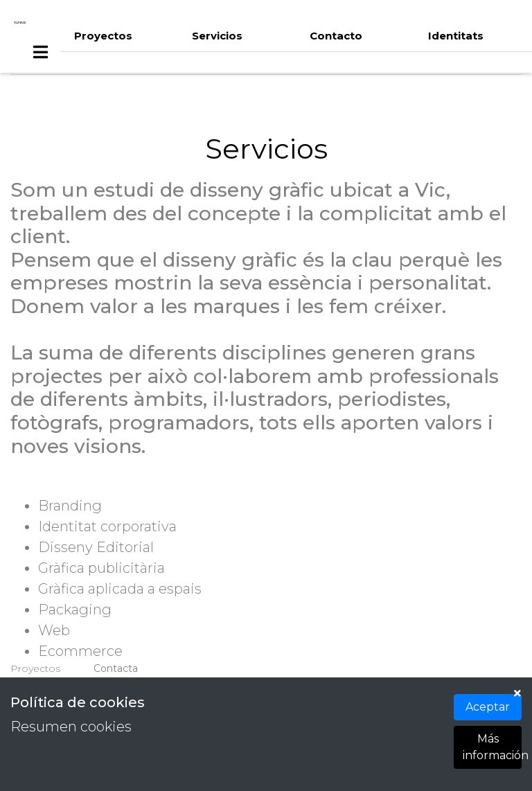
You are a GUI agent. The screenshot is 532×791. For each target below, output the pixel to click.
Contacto (336, 36)
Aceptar (488, 707)
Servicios (217, 36)
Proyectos (103, 36)
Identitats (456, 36)
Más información (492, 747)
